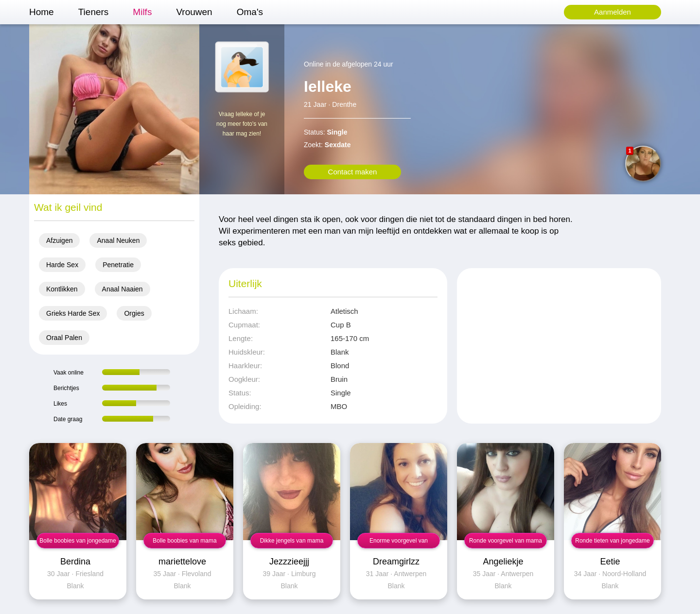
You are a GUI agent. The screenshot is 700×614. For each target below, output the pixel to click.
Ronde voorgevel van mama (506, 541)
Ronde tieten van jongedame (612, 541)
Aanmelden (612, 12)
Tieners (94, 12)
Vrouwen (194, 12)
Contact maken (353, 172)
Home (42, 12)
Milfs (142, 12)
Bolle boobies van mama (184, 541)
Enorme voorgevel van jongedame (399, 543)
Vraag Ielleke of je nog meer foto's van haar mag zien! (242, 124)
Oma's (250, 12)
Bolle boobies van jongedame (78, 541)
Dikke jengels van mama (292, 541)
